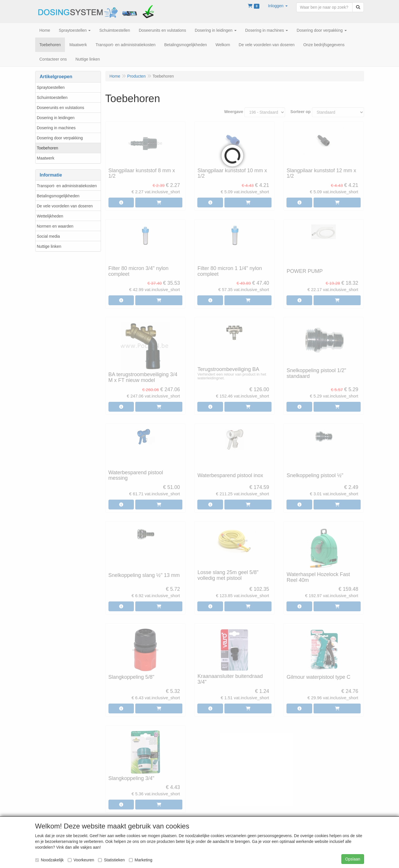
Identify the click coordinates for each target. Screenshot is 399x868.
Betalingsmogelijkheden (58, 196)
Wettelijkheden (50, 216)
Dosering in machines (56, 128)
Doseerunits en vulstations (61, 108)
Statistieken (111, 860)
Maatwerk (46, 158)
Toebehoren (48, 148)
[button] (278, 6)
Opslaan (353, 859)
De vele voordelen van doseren (65, 206)
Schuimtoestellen (52, 98)
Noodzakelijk (49, 860)
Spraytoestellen (51, 87)
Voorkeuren (81, 860)
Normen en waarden (55, 226)
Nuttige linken (49, 246)
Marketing (141, 860)
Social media (48, 236)
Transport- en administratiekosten (67, 186)
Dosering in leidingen (56, 118)
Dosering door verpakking (60, 138)
